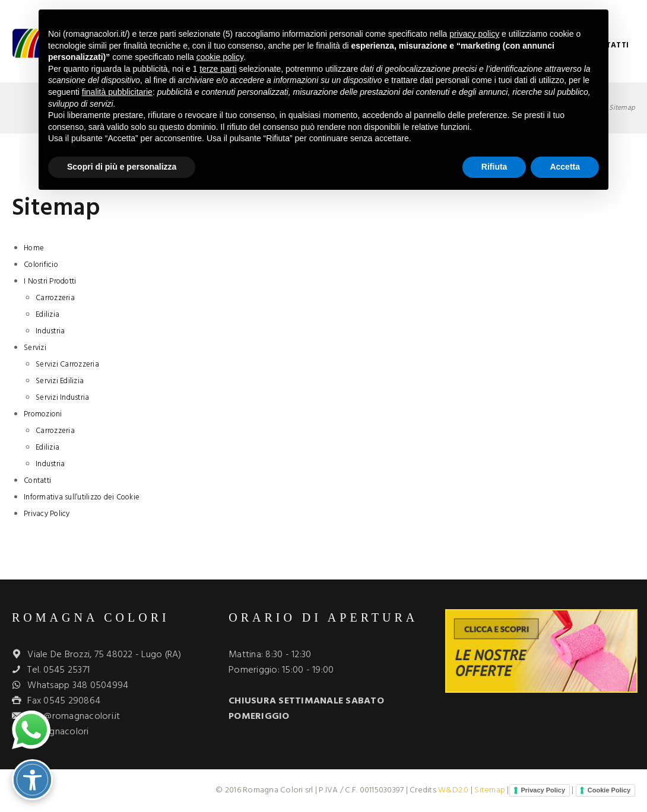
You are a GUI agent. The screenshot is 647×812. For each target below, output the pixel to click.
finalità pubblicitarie (117, 92)
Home (34, 248)
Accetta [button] (565, 167)
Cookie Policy (609, 790)
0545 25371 (67, 670)
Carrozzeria (55, 298)
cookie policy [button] (220, 57)
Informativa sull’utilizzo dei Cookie (82, 497)
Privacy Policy (47, 514)
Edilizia (47, 315)
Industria (50, 331)
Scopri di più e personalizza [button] (122, 167)
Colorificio (41, 265)
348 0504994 (101, 686)
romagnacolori (58, 732)
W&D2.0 (453, 790)
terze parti (218, 69)
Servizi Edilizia (60, 381)
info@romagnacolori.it (74, 717)
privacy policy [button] (474, 34)
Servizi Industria (62, 398)
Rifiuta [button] (494, 167)
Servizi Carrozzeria (67, 364)
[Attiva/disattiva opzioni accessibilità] (32, 780)
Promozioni (43, 414)
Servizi (35, 348)
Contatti (37, 481)
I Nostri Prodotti (50, 281)
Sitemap (490, 790)
